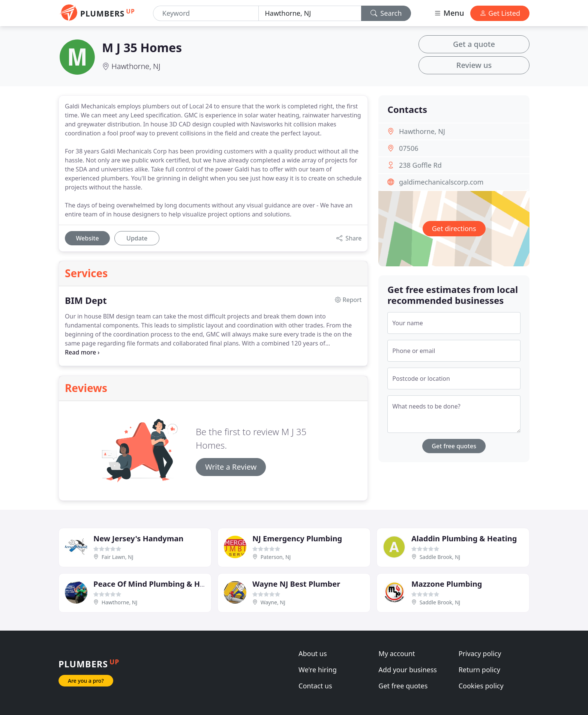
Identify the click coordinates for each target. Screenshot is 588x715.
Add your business (408, 670)
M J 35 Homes (142, 47)
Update (137, 238)
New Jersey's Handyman (138, 539)
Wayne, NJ (273, 602)
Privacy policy (480, 653)
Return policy (479, 670)
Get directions (454, 228)
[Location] (310, 13)
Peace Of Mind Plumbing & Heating (159, 584)
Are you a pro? (86, 681)
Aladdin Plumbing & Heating (464, 539)
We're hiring (318, 670)
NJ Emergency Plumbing (297, 539)
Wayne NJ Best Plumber (296, 584)
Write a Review (231, 467)
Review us (474, 65)
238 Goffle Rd (420, 165)
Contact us (315, 686)
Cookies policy (481, 686)
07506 (409, 148)
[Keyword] (206, 13)
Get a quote (474, 44)
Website (87, 238)
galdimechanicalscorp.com (441, 182)
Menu (449, 13)
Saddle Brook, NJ (440, 557)
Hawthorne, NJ (136, 66)
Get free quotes (454, 446)
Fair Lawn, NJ (118, 557)
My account (397, 653)
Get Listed (500, 13)
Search (386, 13)
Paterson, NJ (276, 557)
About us (313, 653)
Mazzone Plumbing (447, 584)
